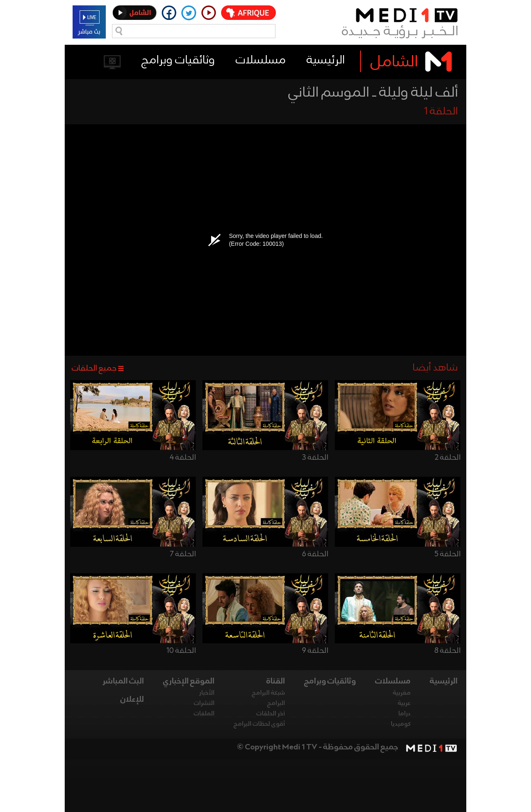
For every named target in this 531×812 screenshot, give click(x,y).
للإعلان (132, 700)
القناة (276, 681)
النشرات (204, 703)
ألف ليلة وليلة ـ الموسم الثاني (373, 93)
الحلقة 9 (315, 651)
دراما (404, 714)
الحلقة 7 (183, 554)
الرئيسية (326, 60)
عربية (404, 703)
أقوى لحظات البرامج (259, 724)
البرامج (276, 703)
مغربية (402, 693)
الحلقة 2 (448, 458)
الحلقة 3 (315, 458)
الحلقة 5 (447, 554)
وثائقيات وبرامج (178, 60)
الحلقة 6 (315, 554)
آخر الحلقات (271, 714)
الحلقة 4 (183, 458)
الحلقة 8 (447, 651)
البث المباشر (123, 681)
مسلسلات (261, 60)
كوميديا (401, 724)
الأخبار (207, 693)
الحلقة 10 (181, 651)
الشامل (394, 62)
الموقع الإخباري (189, 681)
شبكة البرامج (268, 693)
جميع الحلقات (94, 368)
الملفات (204, 714)
